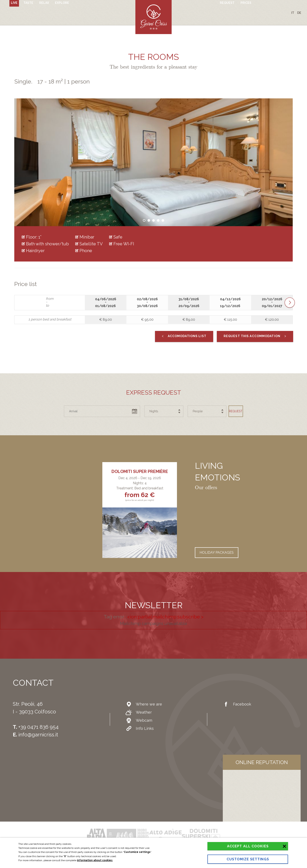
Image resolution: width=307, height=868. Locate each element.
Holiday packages (217, 553)
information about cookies (95, 852)
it (293, 13)
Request (227, 13)
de (299, 13)
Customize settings (232, 857)
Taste (28, 13)
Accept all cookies (232, 840)
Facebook (238, 704)
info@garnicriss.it (38, 735)
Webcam (140, 720)
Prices (246, 13)
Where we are (144, 704)
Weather (139, 712)
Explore (62, 13)
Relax (44, 13)
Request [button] (228, 411)
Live (14, 13)
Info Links (140, 729)
